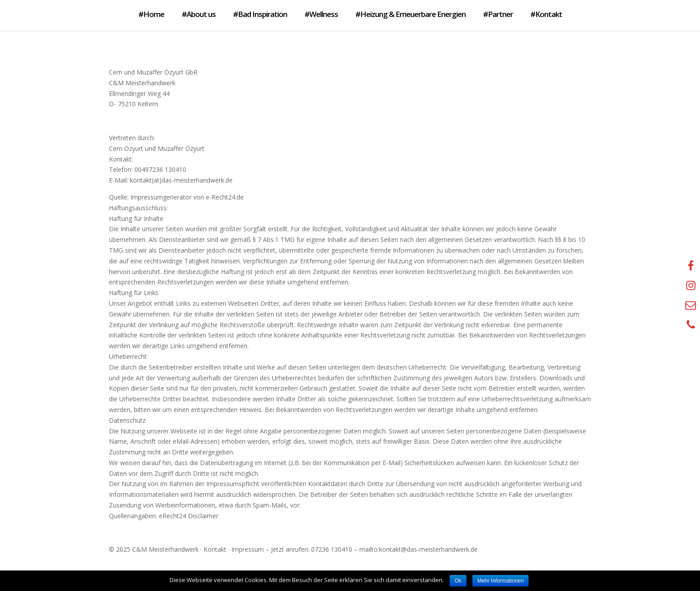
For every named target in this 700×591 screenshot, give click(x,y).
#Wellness (321, 14)
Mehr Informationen (500, 581)
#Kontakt (546, 14)
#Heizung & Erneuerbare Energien (410, 14)
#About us (199, 14)
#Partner (498, 14)
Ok (458, 581)
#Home (151, 14)
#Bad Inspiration (260, 14)
